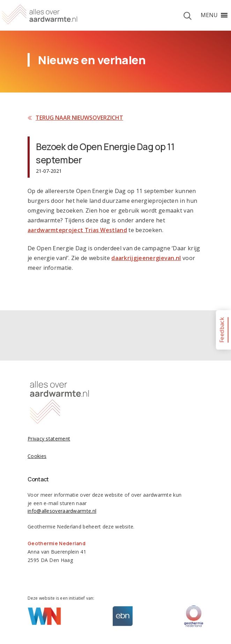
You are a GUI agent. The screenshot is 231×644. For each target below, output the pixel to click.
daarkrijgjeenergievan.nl (146, 258)
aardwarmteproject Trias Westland (77, 230)
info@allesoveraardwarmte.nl (62, 511)
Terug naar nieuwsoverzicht (79, 118)
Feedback (222, 330)
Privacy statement (49, 439)
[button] (209, 15)
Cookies (37, 456)
